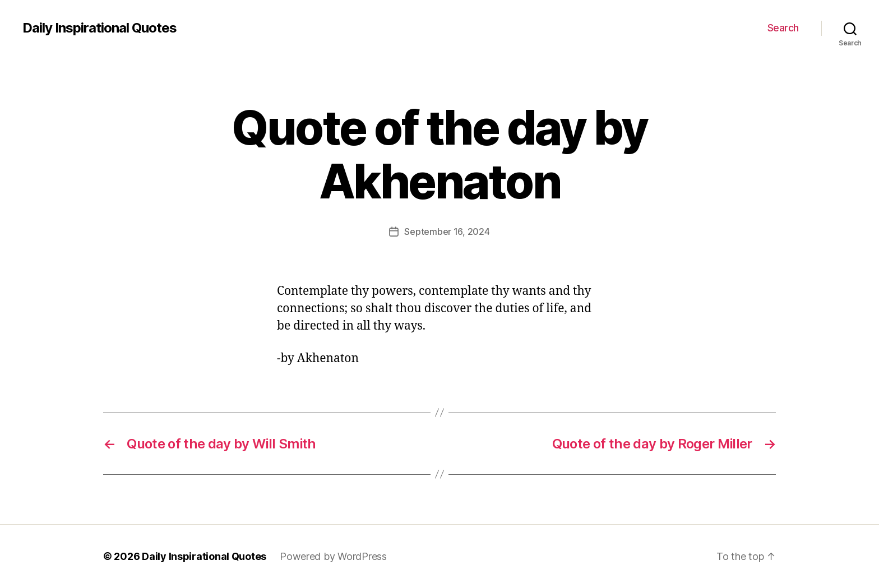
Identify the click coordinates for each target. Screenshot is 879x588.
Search (783, 28)
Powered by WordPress (333, 556)
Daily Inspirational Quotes (100, 28)
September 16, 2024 (447, 232)
